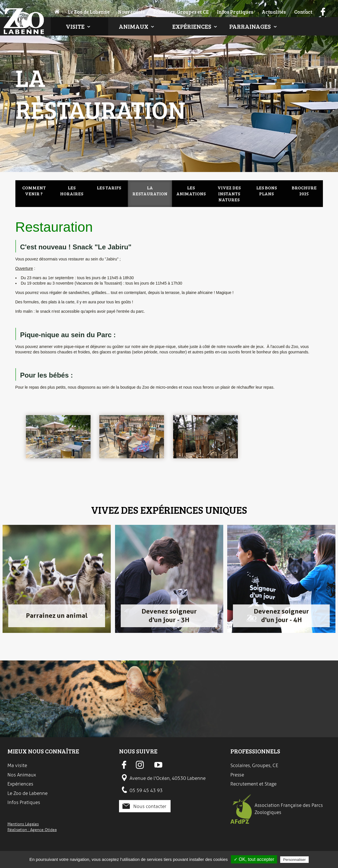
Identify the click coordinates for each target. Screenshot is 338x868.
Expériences (192, 26)
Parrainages (250, 26)
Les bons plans (267, 190)
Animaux (134, 26)
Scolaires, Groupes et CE (181, 12)
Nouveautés (131, 12)
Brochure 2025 (304, 190)
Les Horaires (72, 190)
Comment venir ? (34, 190)
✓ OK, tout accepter (254, 859)
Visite (75, 26)
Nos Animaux (22, 775)
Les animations (191, 190)
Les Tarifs (109, 188)
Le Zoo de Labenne (89, 12)
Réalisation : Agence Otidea (32, 830)
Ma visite (17, 765)
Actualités (274, 12)
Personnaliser (294, 860)
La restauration (150, 190)
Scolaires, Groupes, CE (254, 765)
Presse (237, 775)
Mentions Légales (23, 824)
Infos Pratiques (235, 12)
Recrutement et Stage (253, 784)
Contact (303, 12)
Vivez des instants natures (229, 193)
